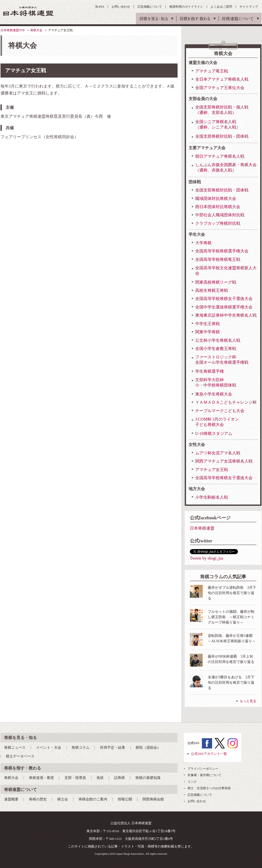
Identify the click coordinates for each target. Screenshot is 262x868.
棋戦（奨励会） (148, 748)
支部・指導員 (75, 778)
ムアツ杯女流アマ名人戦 (218, 453)
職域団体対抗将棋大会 (216, 199)
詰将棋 (119, 778)
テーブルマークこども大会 (220, 411)
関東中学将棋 (208, 332)
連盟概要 (11, 799)
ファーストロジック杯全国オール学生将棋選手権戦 (222, 360)
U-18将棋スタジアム (214, 433)
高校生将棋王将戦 (212, 290)
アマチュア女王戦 (212, 470)
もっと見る (248, 701)
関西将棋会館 (153, 799)
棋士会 (63, 799)
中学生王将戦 (208, 324)
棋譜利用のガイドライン (186, 7)
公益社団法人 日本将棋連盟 (28, 11)
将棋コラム (81, 748)
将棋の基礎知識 (148, 778)
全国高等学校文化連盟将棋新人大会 (226, 271)
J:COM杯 (217, 422)
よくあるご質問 (221, 7)
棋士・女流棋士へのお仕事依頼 (209, 788)
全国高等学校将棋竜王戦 (218, 259)
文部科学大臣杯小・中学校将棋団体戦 (216, 382)
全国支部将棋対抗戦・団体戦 (222, 136)
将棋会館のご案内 (93, 799)
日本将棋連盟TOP (13, 30)
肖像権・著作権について (204, 775)
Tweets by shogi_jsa (206, 558)
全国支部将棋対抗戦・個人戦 (222, 110)
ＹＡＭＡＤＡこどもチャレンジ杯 (226, 402)
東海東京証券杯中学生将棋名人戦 (226, 315)
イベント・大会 (49, 748)
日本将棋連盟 (202, 528)
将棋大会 (36, 30)
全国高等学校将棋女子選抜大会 (224, 299)
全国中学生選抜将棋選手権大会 (224, 307)
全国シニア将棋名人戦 (218, 125)
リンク (192, 782)
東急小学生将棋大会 (214, 394)
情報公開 (125, 799)
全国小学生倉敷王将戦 (216, 349)
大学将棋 (203, 243)
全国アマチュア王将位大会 (220, 88)
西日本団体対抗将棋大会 (218, 207)
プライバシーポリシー (203, 769)
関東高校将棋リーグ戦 (216, 282)
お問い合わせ (121, 7)
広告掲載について (150, 7)
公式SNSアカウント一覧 (209, 754)
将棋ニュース (15, 748)
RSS (101, 7)
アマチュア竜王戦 (212, 71)
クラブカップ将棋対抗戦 (218, 223)
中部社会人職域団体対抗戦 (220, 215)
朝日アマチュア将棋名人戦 (220, 156)
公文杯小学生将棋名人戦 (218, 340)
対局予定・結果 (113, 748)
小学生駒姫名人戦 (212, 497)
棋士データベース (20, 756)
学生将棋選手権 (210, 371)
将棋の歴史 (38, 799)
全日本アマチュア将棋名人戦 (222, 79)
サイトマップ (249, 7)
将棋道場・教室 (41, 778)
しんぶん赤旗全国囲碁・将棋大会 (226, 168)
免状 (100, 778)
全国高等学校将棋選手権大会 (222, 251)
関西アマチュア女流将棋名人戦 (224, 461)
